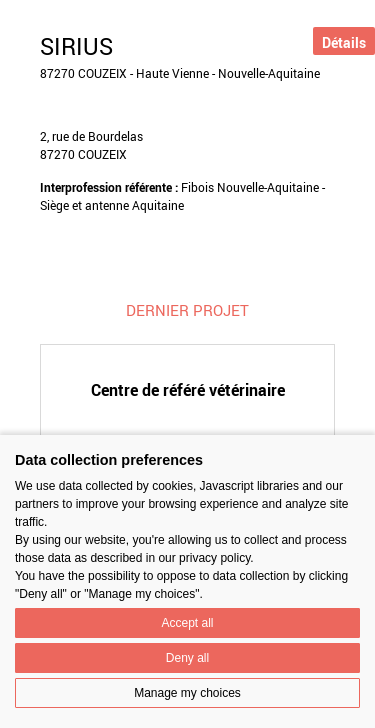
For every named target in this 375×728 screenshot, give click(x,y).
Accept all (187, 623)
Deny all (187, 658)
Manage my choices (187, 693)
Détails (344, 42)
